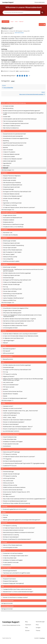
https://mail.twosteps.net (9, 42)
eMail (13, 81)
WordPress (42, 638)
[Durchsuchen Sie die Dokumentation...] (21, 12)
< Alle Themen (5, 22)
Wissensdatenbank (40, 2)
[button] (42, 25)
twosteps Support (8, 2)
